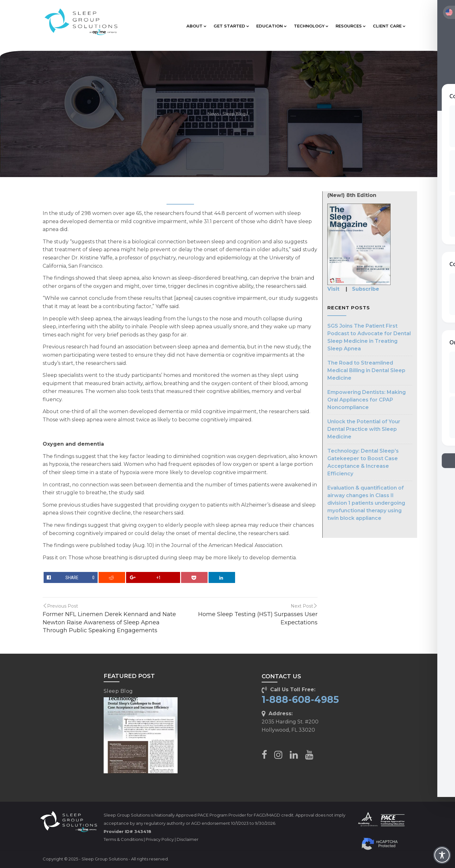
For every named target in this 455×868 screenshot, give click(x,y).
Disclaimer (188, 839)
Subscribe (366, 289)
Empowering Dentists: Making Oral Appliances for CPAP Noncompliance (367, 400)
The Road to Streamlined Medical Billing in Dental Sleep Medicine (366, 370)
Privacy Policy (160, 839)
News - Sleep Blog (227, 114)
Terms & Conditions (123, 839)
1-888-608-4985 (300, 700)
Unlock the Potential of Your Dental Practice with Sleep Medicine (364, 429)
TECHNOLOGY (311, 26)
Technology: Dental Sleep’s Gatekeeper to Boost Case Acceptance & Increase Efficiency (363, 462)
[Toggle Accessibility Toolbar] (442, 855)
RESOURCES (350, 26)
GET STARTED (231, 26)
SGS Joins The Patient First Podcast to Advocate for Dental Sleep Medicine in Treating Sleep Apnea (369, 337)
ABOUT (196, 26)
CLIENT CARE (389, 26)
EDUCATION (271, 26)
